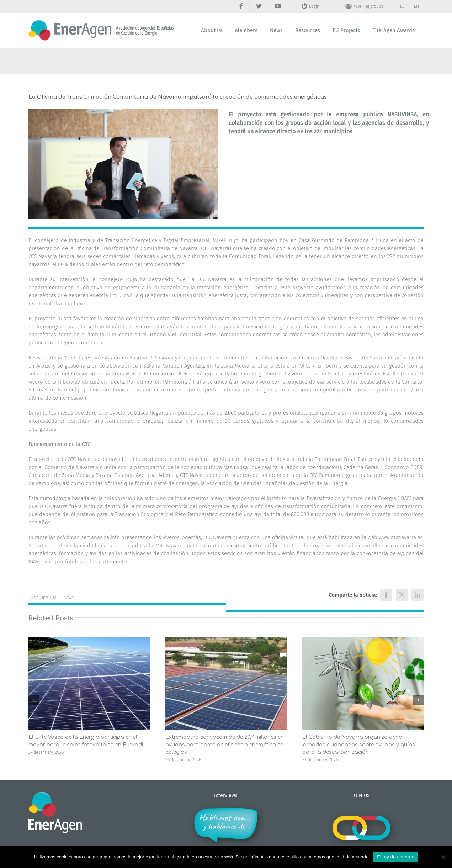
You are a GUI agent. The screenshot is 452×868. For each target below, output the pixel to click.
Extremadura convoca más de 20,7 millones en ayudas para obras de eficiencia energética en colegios (225, 745)
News (69, 598)
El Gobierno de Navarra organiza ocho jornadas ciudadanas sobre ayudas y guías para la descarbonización (359, 745)
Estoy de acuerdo (396, 857)
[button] (34, 700)
